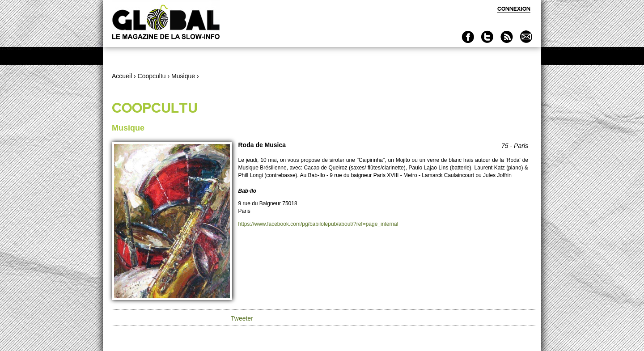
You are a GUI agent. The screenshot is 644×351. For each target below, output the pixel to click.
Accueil (122, 76)
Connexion (514, 9)
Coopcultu (152, 76)
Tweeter (242, 318)
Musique (183, 76)
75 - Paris (515, 146)
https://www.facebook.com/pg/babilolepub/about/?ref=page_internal (318, 224)
